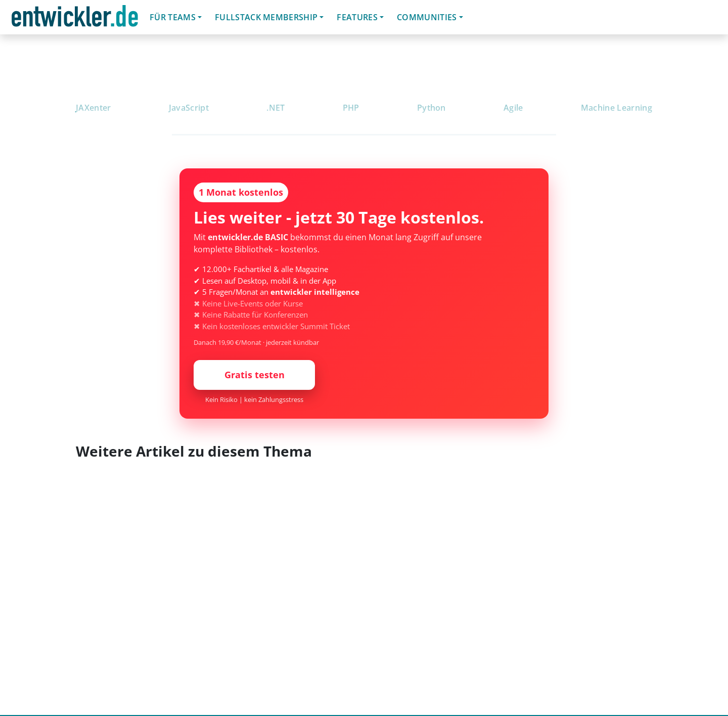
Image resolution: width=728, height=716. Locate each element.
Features (357, 17)
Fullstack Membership (266, 17)
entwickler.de (75, 19)
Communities (427, 17)
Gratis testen (255, 375)
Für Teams (173, 17)
